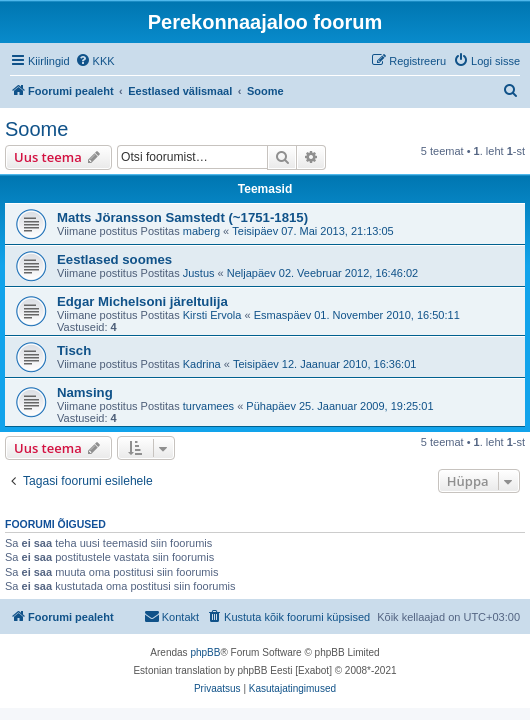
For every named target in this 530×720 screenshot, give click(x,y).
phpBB (205, 652)
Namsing (85, 392)
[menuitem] (95, 61)
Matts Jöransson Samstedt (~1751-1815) (182, 217)
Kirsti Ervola (212, 315)
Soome (36, 129)
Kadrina (202, 364)
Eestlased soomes (114, 259)
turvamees (208, 406)
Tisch (74, 350)
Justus (199, 273)
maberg (201, 231)
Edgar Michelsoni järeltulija (142, 301)
